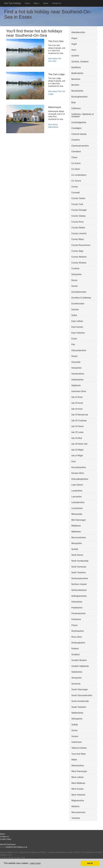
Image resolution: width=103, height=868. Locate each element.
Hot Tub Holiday (13, 3)
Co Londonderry (79, 175)
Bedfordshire (77, 73)
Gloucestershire (79, 350)
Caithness (76, 108)
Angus (74, 38)
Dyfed (74, 315)
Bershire (75, 85)
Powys (75, 625)
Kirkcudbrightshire (80, 479)
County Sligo (77, 251)
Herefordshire (78, 374)
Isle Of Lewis (77, 432)
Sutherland (76, 742)
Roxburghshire (78, 643)
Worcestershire (78, 812)
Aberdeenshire (78, 32)
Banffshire (76, 67)
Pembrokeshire (79, 613)
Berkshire (76, 79)
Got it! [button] (90, 863)
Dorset (75, 286)
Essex (74, 339)
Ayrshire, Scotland (80, 62)
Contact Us (56, 3)
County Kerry (78, 222)
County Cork (77, 204)
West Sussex (78, 789)
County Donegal (79, 210)
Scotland (76, 654)
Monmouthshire (79, 538)
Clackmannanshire (80, 146)
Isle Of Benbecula (80, 415)
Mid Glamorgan (79, 520)
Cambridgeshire (79, 122)
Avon (74, 50)
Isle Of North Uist (79, 444)
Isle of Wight (77, 456)
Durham (75, 310)
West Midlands (78, 783)
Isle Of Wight (77, 450)
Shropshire (76, 678)
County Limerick (79, 233)
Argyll (74, 44)
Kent (74, 461)
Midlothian (76, 532)
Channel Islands (79, 134)
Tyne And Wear (79, 754)
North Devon (77, 555)
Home (27, 3)
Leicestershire (78, 502)
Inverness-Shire (79, 391)
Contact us (4, 837)
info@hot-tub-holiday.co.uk (16, 847)
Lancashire (77, 497)
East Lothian (77, 321)
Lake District (77, 485)
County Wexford (79, 257)
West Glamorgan (79, 771)
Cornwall (76, 193)
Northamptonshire (80, 578)
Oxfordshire (77, 602)
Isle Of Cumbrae (79, 421)
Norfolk (75, 549)
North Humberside (80, 561)
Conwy (75, 187)
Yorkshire (76, 818)
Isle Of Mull (77, 438)
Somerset (76, 684)
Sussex (75, 736)
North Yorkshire (79, 573)
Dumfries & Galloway (81, 298)
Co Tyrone (76, 181)
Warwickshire (78, 766)
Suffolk (75, 725)
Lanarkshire (77, 491)
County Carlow (78, 198)
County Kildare (78, 228)
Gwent (74, 356)
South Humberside (80, 701)
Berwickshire (77, 91)
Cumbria (75, 268)
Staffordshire (77, 713)
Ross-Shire (77, 637)
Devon (74, 280)
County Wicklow (79, 263)
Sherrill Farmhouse (8, 844)
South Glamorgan (80, 689)
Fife (73, 345)
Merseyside (77, 514)
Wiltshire (75, 806)
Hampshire (76, 368)
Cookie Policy (6, 839)
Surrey (75, 730)
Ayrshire (75, 56)
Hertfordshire (77, 380)
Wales (74, 760)
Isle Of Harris (78, 426)
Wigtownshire (78, 801)
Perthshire (76, 619)
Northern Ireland (79, 584)
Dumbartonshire (79, 292)
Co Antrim (76, 163)
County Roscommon (81, 245)
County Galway (79, 216)
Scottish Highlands (80, 666)
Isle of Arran (77, 397)
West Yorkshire (78, 795)
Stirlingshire (77, 719)
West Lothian (78, 777)
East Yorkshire (78, 333)
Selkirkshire (77, 672)
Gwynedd (76, 362)
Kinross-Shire (78, 473)
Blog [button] (37, 3)
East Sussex (77, 327)
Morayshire (77, 543)
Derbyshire (76, 274)
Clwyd (74, 157)
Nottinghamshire (79, 596)
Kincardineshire (79, 467)
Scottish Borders (79, 660)
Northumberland (79, 590)
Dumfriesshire (78, 304)
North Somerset (79, 567)
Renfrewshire (78, 631)
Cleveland (76, 152)
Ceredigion (76, 128)
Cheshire (76, 140)
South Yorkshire (79, 707)
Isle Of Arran (77, 403)
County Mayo (78, 239)
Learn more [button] (35, 863)
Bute (74, 102)
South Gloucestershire (82, 695)
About (46, 3)
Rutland (75, 649)
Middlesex (76, 526)
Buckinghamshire (80, 97)
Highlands (76, 385)
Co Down (76, 169)
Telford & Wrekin (79, 748)
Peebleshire (77, 608)
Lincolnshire (77, 508)
